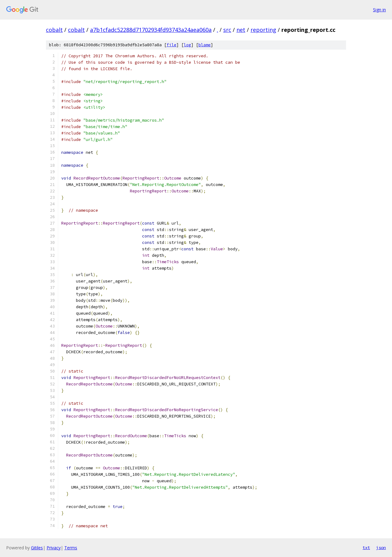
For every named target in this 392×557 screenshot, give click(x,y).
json (381, 548)
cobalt (54, 30)
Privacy (54, 548)
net (241, 30)
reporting (263, 30)
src (227, 30)
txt (366, 548)
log (187, 45)
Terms (71, 548)
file (171, 45)
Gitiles (37, 548)
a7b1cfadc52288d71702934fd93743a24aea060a (151, 30)
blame (205, 45)
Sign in (379, 10)
